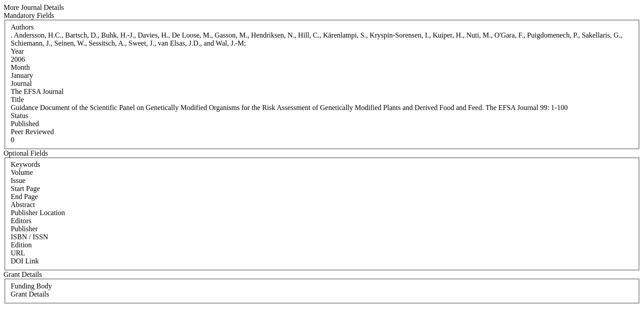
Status (19, 116)
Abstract (23, 205)
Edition (21, 245)
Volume (22, 172)
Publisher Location (38, 213)
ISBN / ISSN (30, 237)
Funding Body (31, 286)
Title (17, 100)
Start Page (25, 189)
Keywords (25, 164)
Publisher (24, 229)
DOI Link (25, 261)
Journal (21, 83)
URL (18, 253)
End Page (24, 197)
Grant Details (30, 294)
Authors (22, 27)
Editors (21, 221)
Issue (18, 180)
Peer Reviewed (32, 132)
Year (17, 51)
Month (20, 67)
